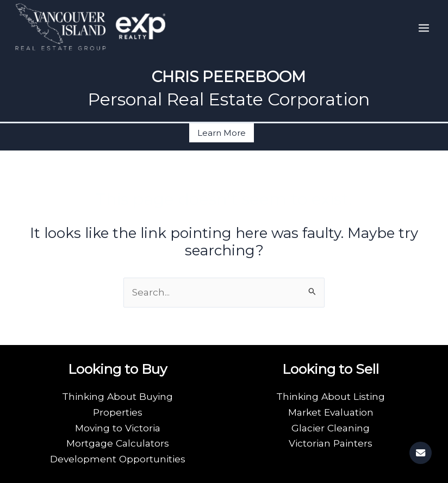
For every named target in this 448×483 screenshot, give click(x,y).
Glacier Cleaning (331, 428)
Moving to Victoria (118, 428)
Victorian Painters (331, 443)
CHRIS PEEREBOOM (229, 77)
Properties (118, 412)
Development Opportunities (118, 459)
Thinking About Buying (117, 396)
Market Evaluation (331, 412)
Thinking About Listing (331, 396)
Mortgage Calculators (118, 443)
